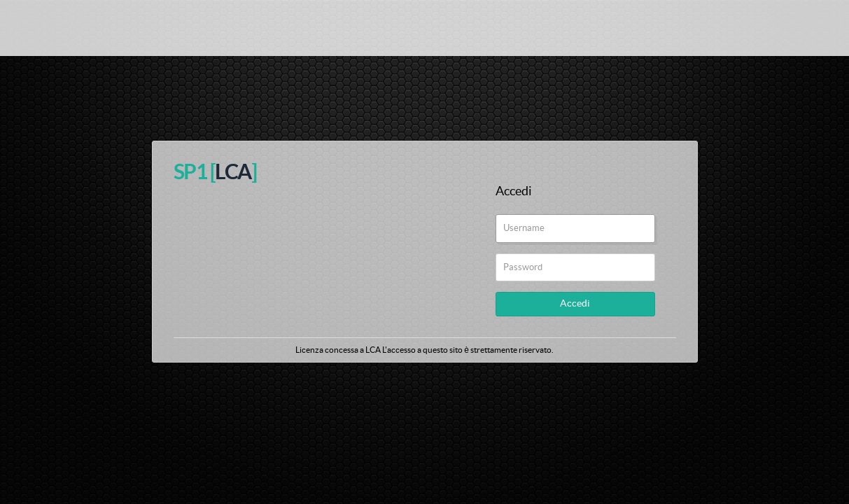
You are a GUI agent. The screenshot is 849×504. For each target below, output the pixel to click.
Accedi (575, 304)
